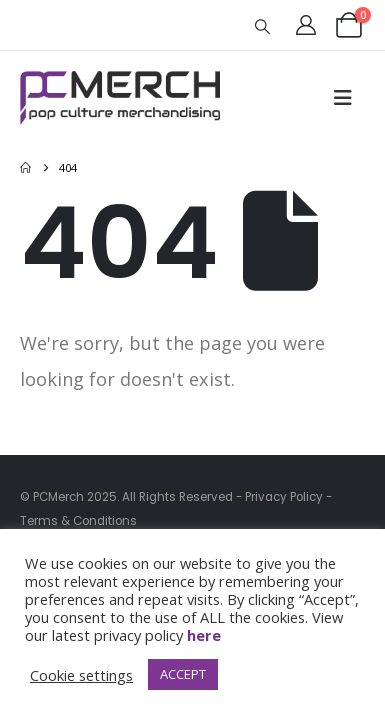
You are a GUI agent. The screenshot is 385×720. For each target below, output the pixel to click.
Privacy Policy (284, 497)
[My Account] (306, 25)
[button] (263, 26)
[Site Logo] (120, 98)
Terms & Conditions (78, 521)
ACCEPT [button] (183, 674)
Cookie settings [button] (81, 675)
